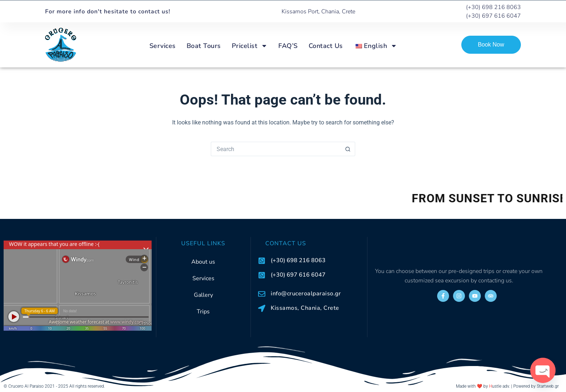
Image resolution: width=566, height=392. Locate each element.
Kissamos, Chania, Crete (305, 308)
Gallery (203, 295)
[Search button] (348, 149)
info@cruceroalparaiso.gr (306, 294)
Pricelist (250, 46)
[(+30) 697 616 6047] (262, 275)
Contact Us (326, 46)
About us (203, 262)
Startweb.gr (548, 386)
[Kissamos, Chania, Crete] (262, 308)
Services (163, 46)
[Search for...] (276, 149)
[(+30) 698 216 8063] (262, 261)
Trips (203, 312)
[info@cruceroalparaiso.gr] (262, 294)
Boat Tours (204, 46)
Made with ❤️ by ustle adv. (483, 386)
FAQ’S (288, 46)
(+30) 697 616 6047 (298, 275)
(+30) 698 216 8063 (298, 260)
